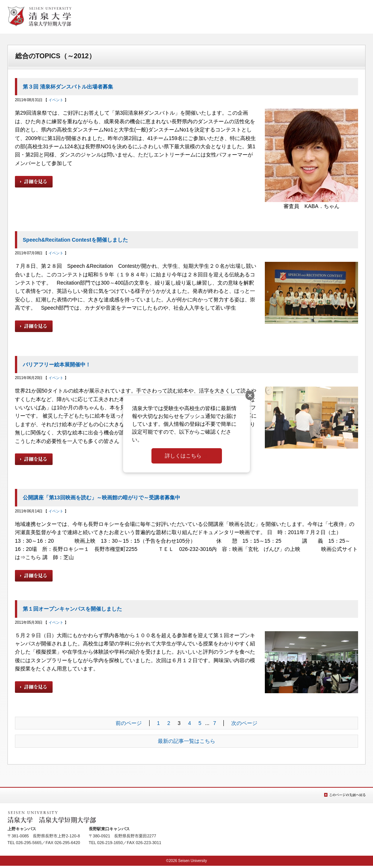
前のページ (129, 723)
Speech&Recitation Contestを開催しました (75, 240)
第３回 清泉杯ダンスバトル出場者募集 (68, 87)
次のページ (244, 723)
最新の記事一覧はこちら (186, 741)
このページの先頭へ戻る (345, 795)
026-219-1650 (110, 843)
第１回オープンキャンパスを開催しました (72, 609)
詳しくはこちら (183, 456)
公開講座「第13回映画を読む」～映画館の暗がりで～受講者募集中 (101, 497)
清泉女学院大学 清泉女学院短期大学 (40, 16)
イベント (56, 100)
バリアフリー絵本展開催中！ (57, 365)
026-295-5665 (29, 843)
